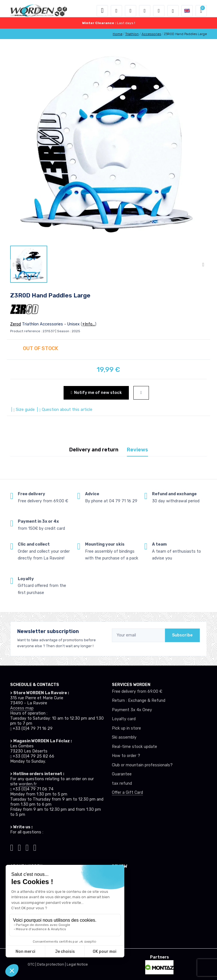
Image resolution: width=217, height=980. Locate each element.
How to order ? (126, 756)
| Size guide (22, 410)
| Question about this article (64, 410)
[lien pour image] (108, 144)
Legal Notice (77, 964)
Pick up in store (126, 728)
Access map (22, 708)
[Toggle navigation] (102, 11)
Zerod (16, 324)
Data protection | (52, 964)
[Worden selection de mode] (173, 11)
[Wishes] (145, 11)
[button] (116, 11)
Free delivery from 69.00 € (137, 691)
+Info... (89, 324)
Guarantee (122, 774)
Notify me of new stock (96, 393)
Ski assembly (124, 737)
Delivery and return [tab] (94, 450)
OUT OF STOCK (41, 348)
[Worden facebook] (27, 847)
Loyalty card (124, 719)
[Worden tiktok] (12, 847)
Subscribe (182, 635)
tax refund (122, 783)
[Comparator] (159, 11)
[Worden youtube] (35, 847)
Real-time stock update (134, 747)
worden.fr (28, 784)
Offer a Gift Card (127, 793)
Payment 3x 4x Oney (132, 710)
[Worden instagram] (19, 847)
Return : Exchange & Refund (139, 701)
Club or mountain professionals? (142, 765)
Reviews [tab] (137, 450)
